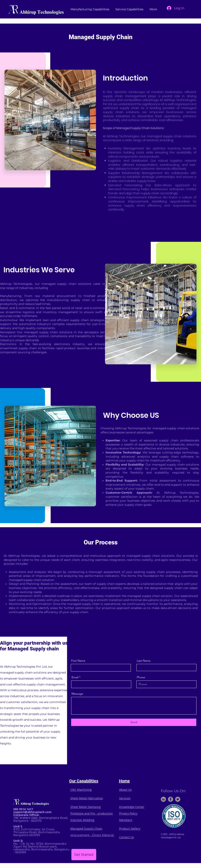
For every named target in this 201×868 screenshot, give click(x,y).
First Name (78, 661)
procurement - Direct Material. (92, 835)
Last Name (144, 661)
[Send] (134, 722)
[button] (90, 9)
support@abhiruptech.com (32, 812)
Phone (141, 677)
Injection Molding (82, 820)
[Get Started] (84, 855)
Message (77, 694)
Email (75, 677)
